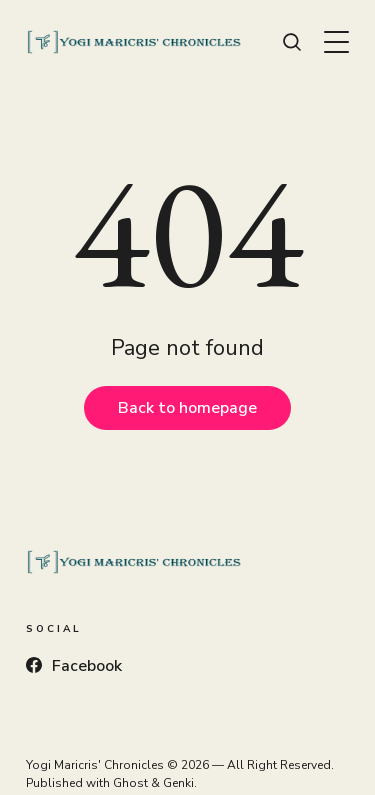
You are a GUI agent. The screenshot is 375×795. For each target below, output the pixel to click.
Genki (178, 783)
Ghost (130, 783)
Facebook (74, 666)
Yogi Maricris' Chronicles (95, 765)
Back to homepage (187, 408)
